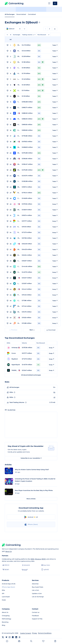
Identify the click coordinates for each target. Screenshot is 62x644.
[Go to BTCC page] (16, 51)
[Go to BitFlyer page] (16, 306)
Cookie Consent (26, 633)
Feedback (35, 616)
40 (54, 397)
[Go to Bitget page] (16, 147)
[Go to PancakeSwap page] (16, 295)
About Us (8, 551)
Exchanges (17, 35)
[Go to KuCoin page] (16, 130)
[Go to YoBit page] (16, 181)
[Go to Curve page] (16, 221)
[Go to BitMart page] (16, 56)
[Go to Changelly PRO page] (16, 261)
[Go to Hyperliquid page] (16, 272)
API (3, 593)
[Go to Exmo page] (16, 227)
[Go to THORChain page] (16, 278)
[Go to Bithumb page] (16, 249)
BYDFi (44, 559)
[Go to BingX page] (16, 153)
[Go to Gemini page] (16, 244)
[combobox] (25, 29)
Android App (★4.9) (9, 584)
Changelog (6, 616)
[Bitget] (46, 565)
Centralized (32, 14)
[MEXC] (6, 565)
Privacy (35, 633)
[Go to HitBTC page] (16, 238)
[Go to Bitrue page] (16, 62)
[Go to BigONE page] (16, 164)
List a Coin (35, 590)
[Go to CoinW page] (16, 68)
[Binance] (26, 565)
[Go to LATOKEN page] (16, 284)
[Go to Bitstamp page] (16, 210)
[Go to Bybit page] (16, 96)
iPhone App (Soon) (8, 587)
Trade (55, 45)
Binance (38, 559)
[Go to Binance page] (16, 45)
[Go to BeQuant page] (16, 255)
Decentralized (21, 14)
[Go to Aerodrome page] (16, 318)
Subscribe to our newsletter (31, 458)
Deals (4, 600)
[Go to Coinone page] (16, 198)
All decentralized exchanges (31, 375)
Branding (5, 622)
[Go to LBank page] (16, 79)
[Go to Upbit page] (16, 176)
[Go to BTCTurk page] (16, 215)
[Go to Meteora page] (16, 323)
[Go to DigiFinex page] (16, 136)
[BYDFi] (6, 570)
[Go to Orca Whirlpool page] (16, 289)
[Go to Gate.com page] (16, 108)
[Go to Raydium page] (16, 232)
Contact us (36, 612)
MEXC (33, 559)
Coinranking (14, 3)
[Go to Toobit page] (16, 102)
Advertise (35, 584)
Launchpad (6, 597)
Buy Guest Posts (38, 587)
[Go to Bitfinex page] (16, 187)
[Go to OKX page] (16, 125)
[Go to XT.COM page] (16, 91)
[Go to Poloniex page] (16, 142)
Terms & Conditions (45, 633)
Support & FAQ (37, 619)
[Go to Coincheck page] (16, 301)
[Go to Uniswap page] (16, 204)
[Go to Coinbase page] (16, 113)
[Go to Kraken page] (16, 159)
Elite (3, 590)
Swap (55, 204)
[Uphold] (45, 570)
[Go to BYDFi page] (16, 193)
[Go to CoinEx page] (16, 267)
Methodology (7, 619)
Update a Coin (37, 593)
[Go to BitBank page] (16, 312)
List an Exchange (38, 597)
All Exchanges (10, 14)
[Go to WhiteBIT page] (16, 85)
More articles (31, 499)
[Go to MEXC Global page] (16, 119)
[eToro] (25, 570)
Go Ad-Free (11, 410)
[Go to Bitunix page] (16, 170)
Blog (4, 625)
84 (54, 392)
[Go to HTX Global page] (16, 74)
